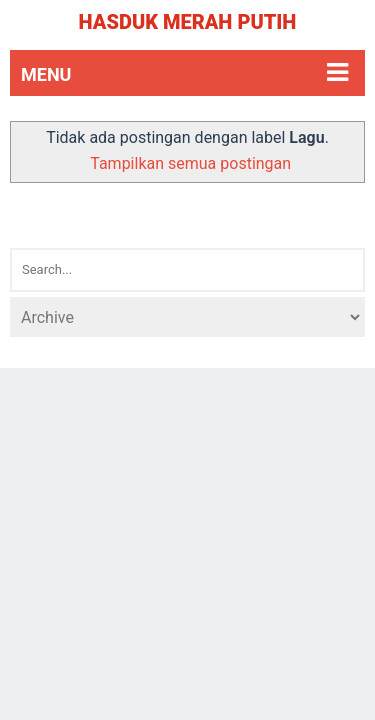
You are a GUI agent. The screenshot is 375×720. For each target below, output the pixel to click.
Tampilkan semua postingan (190, 163)
